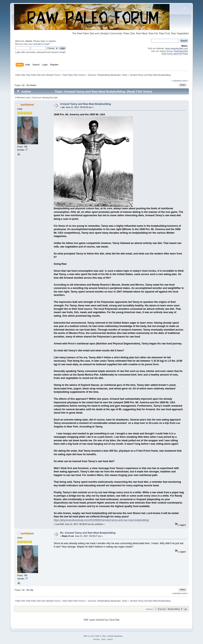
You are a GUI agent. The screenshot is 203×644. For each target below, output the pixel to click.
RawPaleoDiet (181, 51)
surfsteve (27, 105)
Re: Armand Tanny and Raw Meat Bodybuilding (88, 533)
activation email (41, 44)
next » (185, 81)
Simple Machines (115, 636)
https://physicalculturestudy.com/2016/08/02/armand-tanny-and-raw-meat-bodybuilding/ (101, 520)
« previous (177, 81)
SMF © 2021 (101, 636)
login (43, 41)
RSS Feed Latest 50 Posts (175, 54)
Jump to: (150, 609)
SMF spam (89, 620)
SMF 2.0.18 (89, 636)
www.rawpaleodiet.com (177, 48)
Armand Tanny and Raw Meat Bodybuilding (85, 104)
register (52, 41)
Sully (124, 75)
